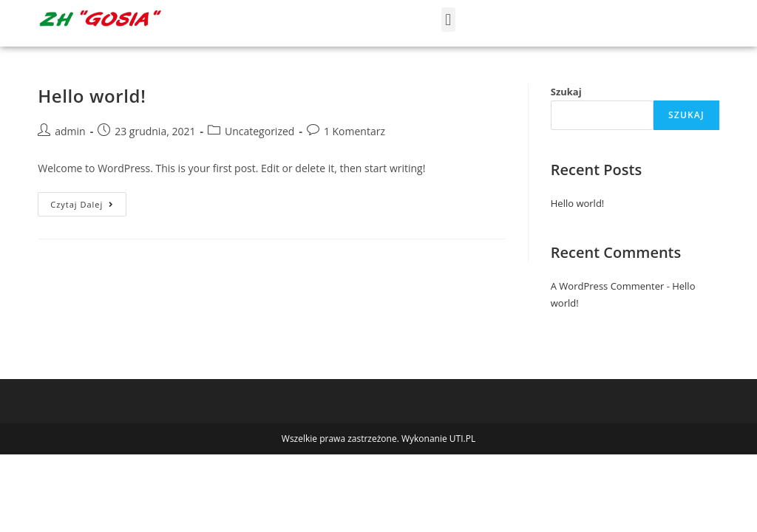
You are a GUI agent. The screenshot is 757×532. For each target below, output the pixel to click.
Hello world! (92, 96)
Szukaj (566, 92)
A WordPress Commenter (608, 286)
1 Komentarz (354, 131)
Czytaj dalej (88, 201)
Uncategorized (259, 131)
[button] (448, 20)
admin (70, 131)
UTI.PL (462, 439)
